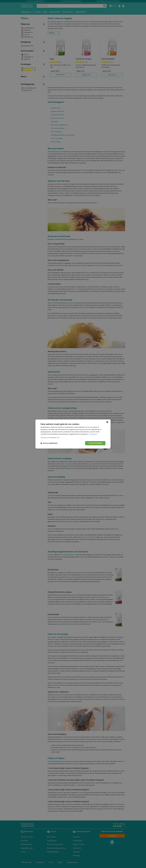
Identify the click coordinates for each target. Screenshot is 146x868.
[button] (73, 438)
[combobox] (107, 422)
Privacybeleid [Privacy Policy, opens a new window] (93, 434)
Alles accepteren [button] (95, 443)
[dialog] (73, 434)
